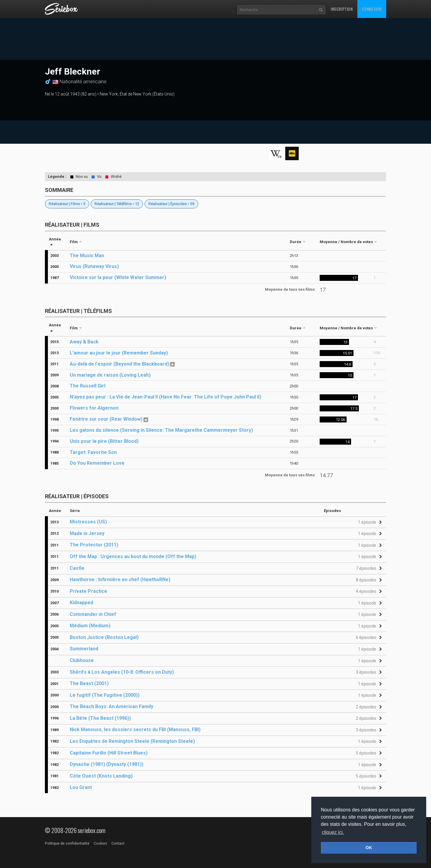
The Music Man (87, 256)
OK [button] (369, 848)
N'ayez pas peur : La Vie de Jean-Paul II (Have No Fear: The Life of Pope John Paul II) (166, 397)
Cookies (100, 843)
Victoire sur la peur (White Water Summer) (118, 277)
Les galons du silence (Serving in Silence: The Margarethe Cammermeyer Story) (161, 430)
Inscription (342, 9)
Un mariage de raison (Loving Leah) (110, 375)
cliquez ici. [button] (333, 832)
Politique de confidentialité (67, 843)
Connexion (372, 9)
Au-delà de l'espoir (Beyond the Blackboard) (119, 364)
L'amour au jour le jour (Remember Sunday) (119, 353)
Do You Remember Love (97, 463)
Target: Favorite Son (93, 452)
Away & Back (84, 342)
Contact (118, 843)
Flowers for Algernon (94, 408)
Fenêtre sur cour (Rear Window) (106, 419)
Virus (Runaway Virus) (94, 266)
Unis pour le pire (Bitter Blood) (104, 441)
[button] (369, 522)
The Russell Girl (88, 386)
